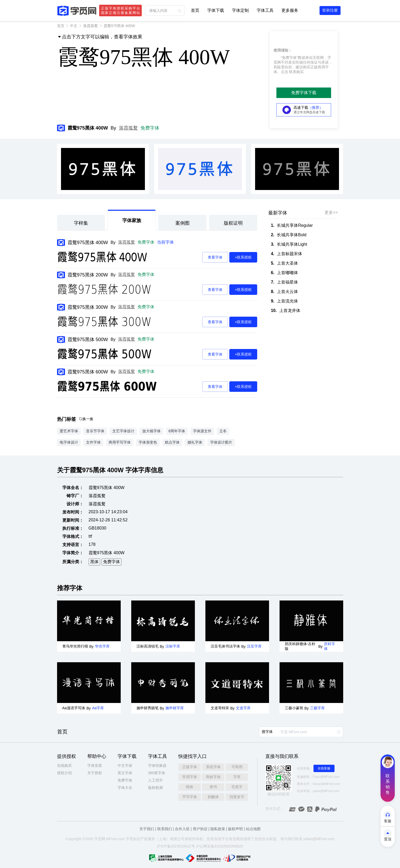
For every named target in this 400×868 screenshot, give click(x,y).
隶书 (213, 787)
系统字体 (213, 767)
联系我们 (165, 829)
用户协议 (200, 829)
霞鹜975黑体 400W (88, 243)
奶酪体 (213, 797)
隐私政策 (218, 829)
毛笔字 (237, 787)
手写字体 (190, 797)
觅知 (133, 839)
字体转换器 (157, 766)
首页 (195, 10)
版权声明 (235, 829)
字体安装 (95, 766)
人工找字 (155, 780)
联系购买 (296, 72)
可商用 (237, 767)
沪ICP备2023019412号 (176, 846)
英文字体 (125, 773)
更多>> (331, 212)
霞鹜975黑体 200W (88, 275)
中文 (74, 26)
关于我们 (147, 829)
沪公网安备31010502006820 (219, 846)
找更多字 (237, 797)
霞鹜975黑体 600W (88, 372)
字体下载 (216, 10)
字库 (237, 777)
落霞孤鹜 (90, 26)
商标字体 (213, 777)
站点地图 (253, 829)
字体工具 (265, 10)
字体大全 (125, 788)
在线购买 (64, 766)
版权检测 (155, 788)
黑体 (94, 562)
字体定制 (240, 10)
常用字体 (190, 777)
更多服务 (290, 10)
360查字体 (157, 773)
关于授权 (95, 773)
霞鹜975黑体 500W (88, 340)
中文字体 (125, 766)
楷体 (190, 787)
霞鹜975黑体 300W (88, 307)
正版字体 (190, 767)
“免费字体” (289, 58)
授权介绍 (64, 773)
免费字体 (150, 128)
